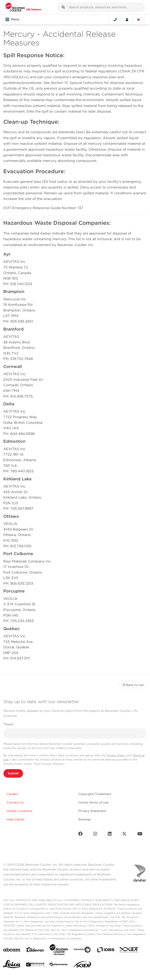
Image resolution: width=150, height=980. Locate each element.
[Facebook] (80, 835)
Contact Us (15, 802)
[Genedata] (82, 951)
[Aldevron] (35, 951)
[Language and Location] (139, 20)
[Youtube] (140, 835)
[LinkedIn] (110, 835)
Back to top (133, 685)
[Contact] (115, 20)
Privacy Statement (92, 811)
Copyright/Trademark (95, 794)
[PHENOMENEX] (59, 965)
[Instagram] (95, 835)
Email (8, 724)
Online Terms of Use (93, 802)
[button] (63, 7)
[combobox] (101, 7)
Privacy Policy (116, 755)
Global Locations (20, 811)
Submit (13, 773)
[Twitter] (124, 835)
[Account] (127, 20)
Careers (12, 794)
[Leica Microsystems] (12, 965)
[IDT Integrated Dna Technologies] (129, 951)
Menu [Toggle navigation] (12, 20)
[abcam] (12, 951)
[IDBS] (106, 951)
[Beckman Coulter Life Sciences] (59, 951)
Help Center (16, 819)
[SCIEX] (82, 965)
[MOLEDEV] (35, 965)
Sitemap (84, 819)
